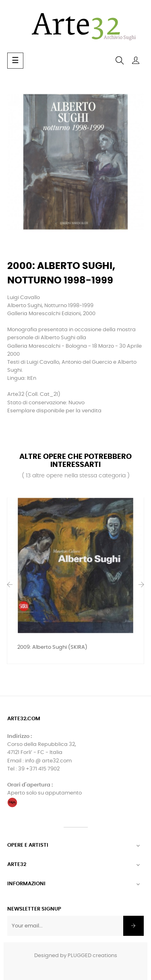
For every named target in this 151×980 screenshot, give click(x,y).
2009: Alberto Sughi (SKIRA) (52, 647)
